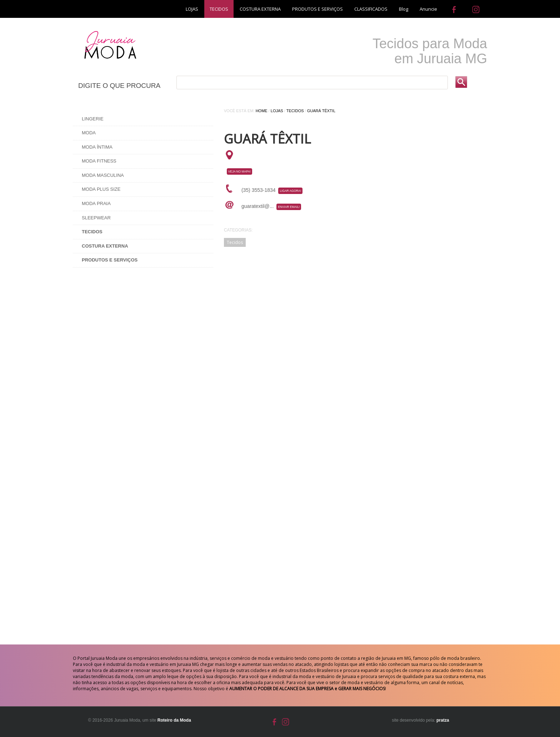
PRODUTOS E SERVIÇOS (317, 9)
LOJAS (192, 9)
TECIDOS (219, 9)
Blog (404, 9)
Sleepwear (96, 218)
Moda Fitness (99, 161)
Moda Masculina (103, 175)
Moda (89, 133)
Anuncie (428, 9)
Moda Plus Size (101, 189)
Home (262, 111)
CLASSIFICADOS (371, 9)
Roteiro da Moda (174, 720)
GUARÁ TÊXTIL (321, 111)
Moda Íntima (97, 147)
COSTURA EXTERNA (260, 9)
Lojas (277, 111)
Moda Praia (96, 203)
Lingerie (93, 119)
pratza (443, 720)
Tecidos (295, 111)
